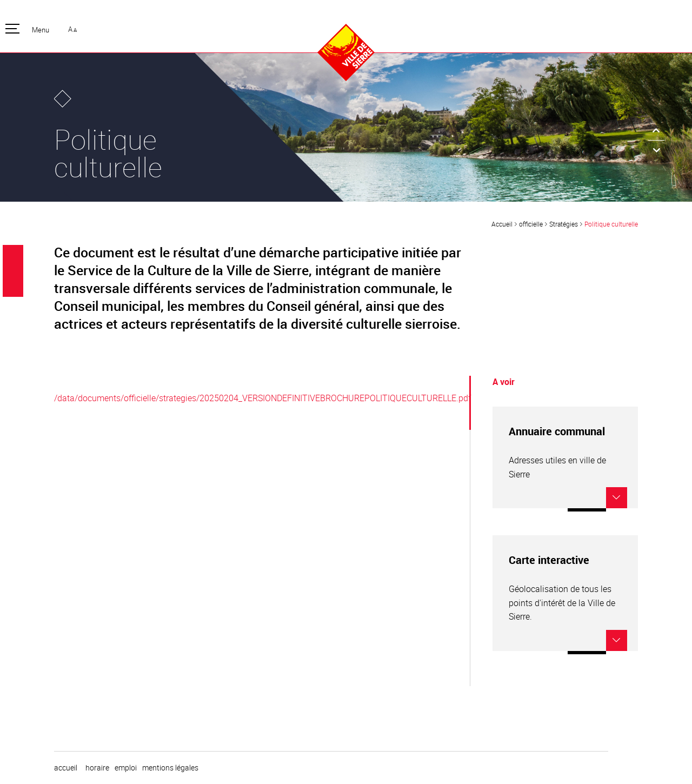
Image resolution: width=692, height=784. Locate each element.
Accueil (502, 224)
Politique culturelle (611, 224)
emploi (126, 768)
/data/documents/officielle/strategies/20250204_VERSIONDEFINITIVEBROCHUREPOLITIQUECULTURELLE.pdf (262, 398)
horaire (97, 768)
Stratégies (564, 224)
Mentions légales (170, 768)
